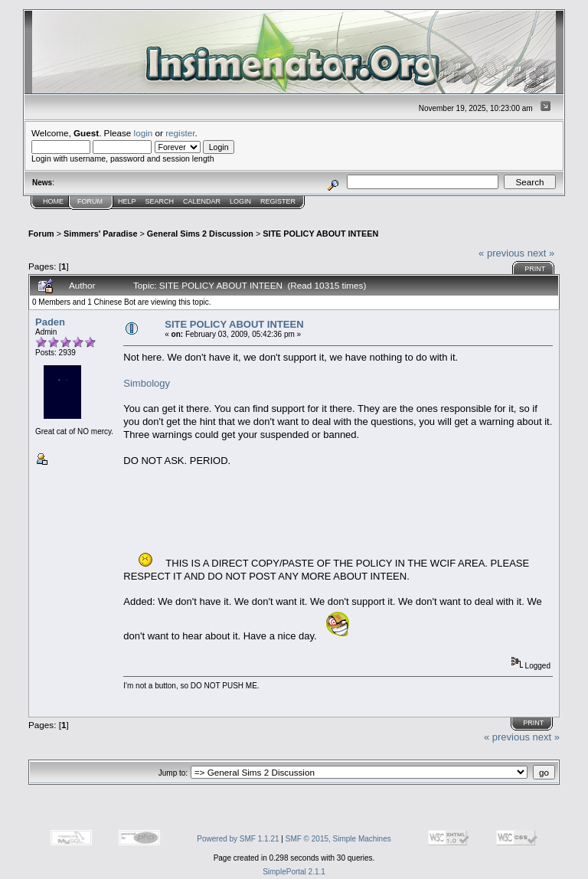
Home (53, 201)
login (144, 133)
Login (240, 201)
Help (127, 201)
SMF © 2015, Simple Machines (338, 839)
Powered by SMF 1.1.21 (238, 839)
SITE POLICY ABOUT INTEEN (320, 234)
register (180, 133)
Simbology (147, 383)
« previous (501, 253)
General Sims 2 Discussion (200, 234)
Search (160, 201)
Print (535, 269)
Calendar (202, 201)
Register (278, 201)
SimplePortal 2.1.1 (294, 872)
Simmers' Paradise (100, 234)
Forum (90, 201)
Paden (50, 322)
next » (541, 253)
